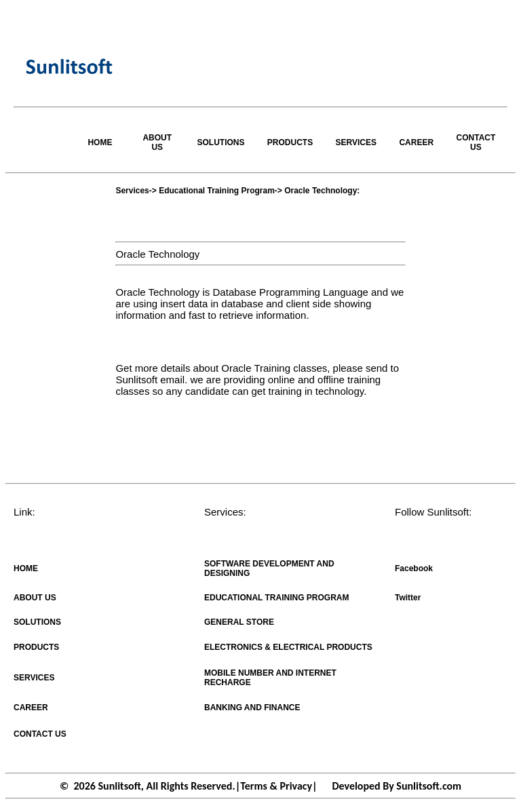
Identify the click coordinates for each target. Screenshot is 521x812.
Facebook (414, 568)
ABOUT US (157, 142)
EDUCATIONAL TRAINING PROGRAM (277, 598)
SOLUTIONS (221, 142)
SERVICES (355, 142)
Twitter (408, 598)
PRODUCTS (290, 142)
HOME (100, 142)
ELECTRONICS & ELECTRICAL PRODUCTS (288, 647)
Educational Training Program (217, 191)
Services (132, 191)
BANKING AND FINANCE (252, 708)
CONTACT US (476, 142)
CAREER (416, 142)
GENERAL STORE (239, 622)
